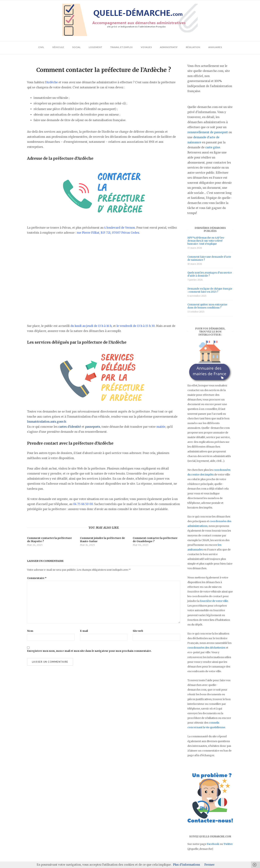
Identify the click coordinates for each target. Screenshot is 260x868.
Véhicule (58, 47)
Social (76, 47)
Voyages (146, 47)
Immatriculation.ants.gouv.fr (47, 422)
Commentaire (37, 578)
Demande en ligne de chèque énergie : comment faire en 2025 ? (210, 290)
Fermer (209, 865)
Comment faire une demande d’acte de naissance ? (209, 258)
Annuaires (215, 47)
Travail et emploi (122, 47)
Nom (30, 631)
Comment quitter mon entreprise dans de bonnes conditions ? (207, 306)
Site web (138, 631)
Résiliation (193, 47)
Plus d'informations (187, 865)
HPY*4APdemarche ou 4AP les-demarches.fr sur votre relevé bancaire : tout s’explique (206, 241)
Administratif (169, 47)
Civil (41, 47)
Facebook (213, 844)
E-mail (84, 631)
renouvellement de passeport (208, 132)
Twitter (228, 844)
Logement (96, 47)
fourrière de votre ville (214, 601)
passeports (93, 427)
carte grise (213, 147)
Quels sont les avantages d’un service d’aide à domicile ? (210, 274)
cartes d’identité (70, 427)
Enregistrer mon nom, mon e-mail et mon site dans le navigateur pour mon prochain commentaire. (89, 651)
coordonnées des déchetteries (206, 648)
